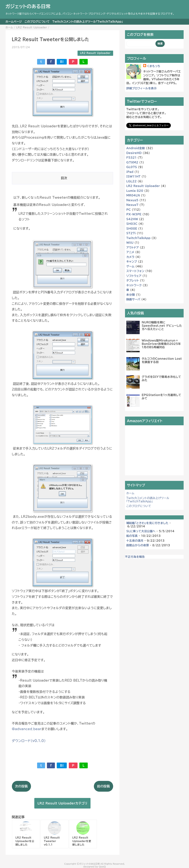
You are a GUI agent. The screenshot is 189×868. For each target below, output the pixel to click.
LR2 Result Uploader (95, 53)
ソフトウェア (134, 276)
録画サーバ (133, 299)
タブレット (133, 280)
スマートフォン (135, 271)
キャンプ (132, 262)
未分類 (131, 295)
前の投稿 (103, 786)
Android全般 (136, 148)
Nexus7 (132, 205)
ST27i (131, 233)
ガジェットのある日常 (28, 6)
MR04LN (133, 195)
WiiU (130, 243)
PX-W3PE (134, 214)
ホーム (130, 493)
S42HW (132, 219)
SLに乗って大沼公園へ (141, 531)
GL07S (132, 167)
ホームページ (14, 22)
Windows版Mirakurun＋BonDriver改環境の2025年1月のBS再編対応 (161, 344)
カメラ (130, 257)
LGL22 (132, 181)
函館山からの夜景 (138, 545)
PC (129, 210)
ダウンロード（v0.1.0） (29, 741)
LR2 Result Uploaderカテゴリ (62, 803)
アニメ (130, 252)
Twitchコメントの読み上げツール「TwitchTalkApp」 (88, 22)
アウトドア (133, 247)
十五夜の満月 (135, 541)
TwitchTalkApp (138, 238)
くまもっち (154, 66)
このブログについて (37, 22)
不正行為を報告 (135, 557)
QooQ (102, 867)
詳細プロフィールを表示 (142, 88)
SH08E (132, 229)
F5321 (131, 158)
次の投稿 (21, 786)
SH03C (132, 224)
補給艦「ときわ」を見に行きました (147, 523)
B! (62, 62)
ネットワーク (134, 285)
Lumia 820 (135, 191)
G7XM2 (132, 162)
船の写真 (132, 536)
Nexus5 (132, 200)
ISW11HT (133, 177)
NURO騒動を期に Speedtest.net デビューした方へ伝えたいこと (162, 326)
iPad (130, 172)
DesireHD (134, 153)
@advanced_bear (27, 729)
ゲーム (130, 266)
